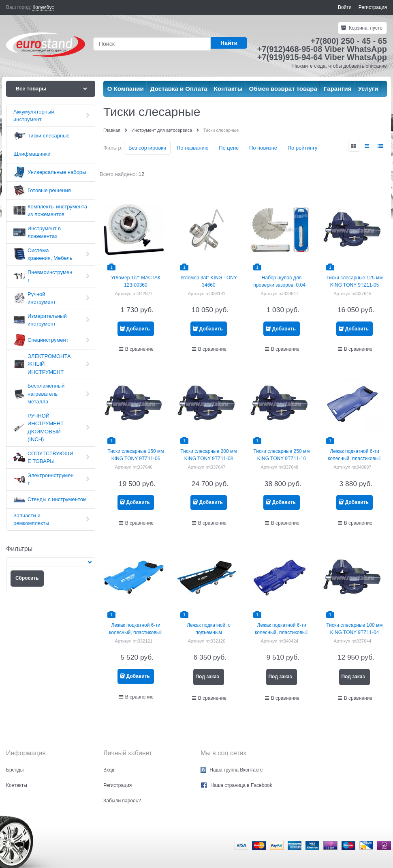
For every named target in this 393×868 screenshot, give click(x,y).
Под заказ (207, 677)
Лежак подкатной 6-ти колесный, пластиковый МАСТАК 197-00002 (355, 459)
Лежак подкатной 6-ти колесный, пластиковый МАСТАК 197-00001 (282, 632)
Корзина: (365, 28)
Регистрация (373, 7)
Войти (345, 7)
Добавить (138, 329)
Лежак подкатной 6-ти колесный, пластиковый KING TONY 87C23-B (136, 632)
